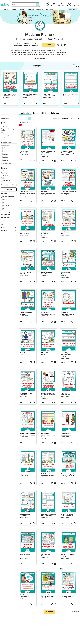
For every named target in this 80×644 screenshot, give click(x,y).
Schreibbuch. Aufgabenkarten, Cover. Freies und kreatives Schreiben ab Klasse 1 (68, 313)
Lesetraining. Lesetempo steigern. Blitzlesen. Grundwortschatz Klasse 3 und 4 (68, 354)
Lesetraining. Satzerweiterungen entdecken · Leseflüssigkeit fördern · (68, 596)
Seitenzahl (9, 231)
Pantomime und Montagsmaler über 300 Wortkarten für (47, 434)
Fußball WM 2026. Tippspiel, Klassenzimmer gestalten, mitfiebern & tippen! (27, 152)
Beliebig (5, 168)
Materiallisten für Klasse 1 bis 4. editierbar (30, 95)
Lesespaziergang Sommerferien (25, 515)
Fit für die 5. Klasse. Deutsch (26, 354)
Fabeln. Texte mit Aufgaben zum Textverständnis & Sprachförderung (46, 233)
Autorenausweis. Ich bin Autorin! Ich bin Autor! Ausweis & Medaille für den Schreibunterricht (9, 95)
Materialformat (9, 218)
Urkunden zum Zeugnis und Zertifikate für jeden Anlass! (27, 192)
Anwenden (9, 189)
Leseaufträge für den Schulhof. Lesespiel (26, 233)
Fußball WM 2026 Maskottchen (45, 555)
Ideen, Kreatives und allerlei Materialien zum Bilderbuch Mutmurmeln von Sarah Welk (47, 273)
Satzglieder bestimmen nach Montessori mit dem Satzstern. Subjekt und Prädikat (48, 394)
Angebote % (31, 9)
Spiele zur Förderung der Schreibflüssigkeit (27, 273)
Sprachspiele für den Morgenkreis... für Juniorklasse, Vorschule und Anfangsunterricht (27, 394)
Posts (36, 113)
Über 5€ (5, 178)
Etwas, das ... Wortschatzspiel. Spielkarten (66, 394)
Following (55, 113)
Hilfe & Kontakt (50, 9)
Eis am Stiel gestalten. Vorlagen (26, 313)
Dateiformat (9, 221)
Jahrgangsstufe (9, 145)
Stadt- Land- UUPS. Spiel (70, 94)
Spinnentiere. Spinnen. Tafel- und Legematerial (47, 596)
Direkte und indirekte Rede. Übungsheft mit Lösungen (67, 515)
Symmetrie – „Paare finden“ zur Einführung (67, 152)
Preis (9, 166)
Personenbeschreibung (68, 555)
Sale (4, 171)
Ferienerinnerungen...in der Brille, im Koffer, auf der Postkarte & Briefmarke (68, 475)
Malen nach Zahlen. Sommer (46, 354)
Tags (9, 224)
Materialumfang (9, 215)
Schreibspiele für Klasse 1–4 (68, 233)
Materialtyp (9, 194)
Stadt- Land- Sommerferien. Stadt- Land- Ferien (49, 95)
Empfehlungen (40, 9)
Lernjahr (9, 227)
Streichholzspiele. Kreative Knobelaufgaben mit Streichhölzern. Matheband (48, 515)
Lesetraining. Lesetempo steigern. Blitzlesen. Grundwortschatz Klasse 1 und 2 (48, 152)
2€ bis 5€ (6, 176)
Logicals (22, 474)
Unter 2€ (5, 173)
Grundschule (6, 9)
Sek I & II (14, 9)
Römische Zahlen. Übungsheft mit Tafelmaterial (66, 434)
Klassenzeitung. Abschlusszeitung (66, 273)
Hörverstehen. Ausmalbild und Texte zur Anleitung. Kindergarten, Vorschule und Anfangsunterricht (27, 434)
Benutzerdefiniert (8, 181)
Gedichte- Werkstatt (26, 555)
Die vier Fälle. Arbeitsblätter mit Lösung (48, 475)
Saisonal (22, 9)
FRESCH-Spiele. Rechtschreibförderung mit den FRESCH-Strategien (48, 313)
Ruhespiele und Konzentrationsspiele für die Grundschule (47, 192)
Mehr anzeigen (40, 58)
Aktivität (45, 113)
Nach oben (75, 612)
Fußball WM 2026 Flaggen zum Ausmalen (68, 192)
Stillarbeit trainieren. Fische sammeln (26, 596)
